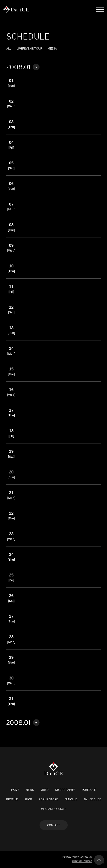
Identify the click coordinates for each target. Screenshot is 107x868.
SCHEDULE (89, 790)
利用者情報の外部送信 (82, 861)
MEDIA (52, 48)
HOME (15, 790)
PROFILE (12, 799)
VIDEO (44, 790)
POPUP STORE (48, 799)
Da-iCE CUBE (93, 799)
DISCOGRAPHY (65, 790)
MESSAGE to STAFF (54, 809)
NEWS (30, 790)
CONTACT (54, 825)
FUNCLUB (71, 799)
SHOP (28, 799)
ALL (9, 48)
